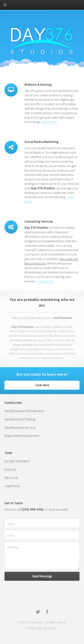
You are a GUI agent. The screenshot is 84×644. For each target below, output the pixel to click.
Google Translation (17, 461)
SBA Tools (11, 478)
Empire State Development (22, 436)
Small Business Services (20, 427)
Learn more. (49, 122)
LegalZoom (12, 486)
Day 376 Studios (47, 628)
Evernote (10, 469)
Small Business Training (20, 419)
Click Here (42, 385)
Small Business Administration (24, 411)
